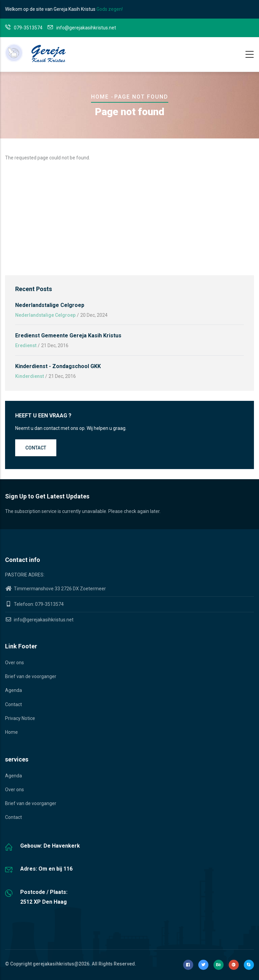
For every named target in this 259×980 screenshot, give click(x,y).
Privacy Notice (20, 718)
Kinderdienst (30, 376)
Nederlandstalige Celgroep (50, 305)
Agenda (13, 690)
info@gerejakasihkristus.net (39, 620)
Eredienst (26, 345)
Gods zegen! (110, 9)
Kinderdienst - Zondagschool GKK (58, 366)
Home (100, 97)
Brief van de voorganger (31, 676)
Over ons (15, 663)
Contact (36, 448)
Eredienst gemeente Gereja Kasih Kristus (68, 336)
